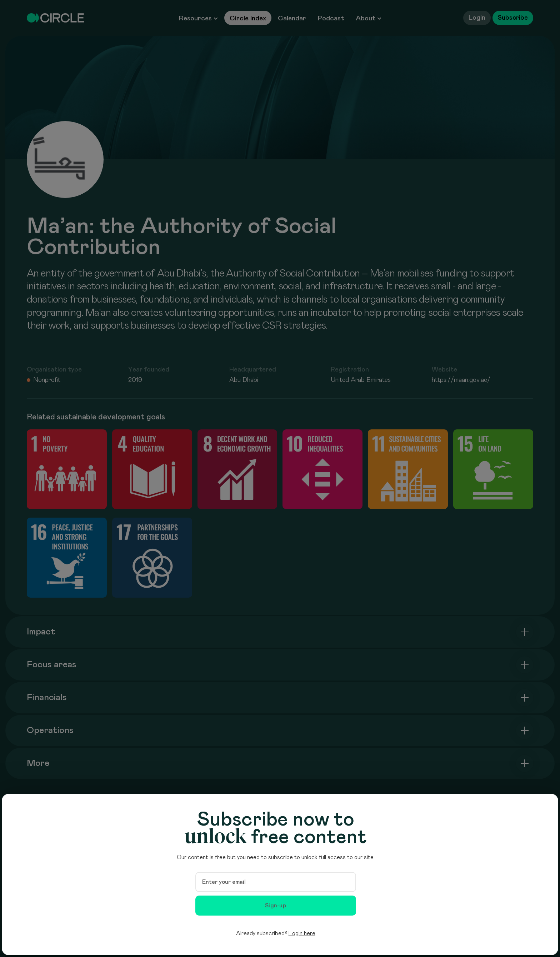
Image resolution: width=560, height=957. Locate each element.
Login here (302, 933)
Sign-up (276, 906)
